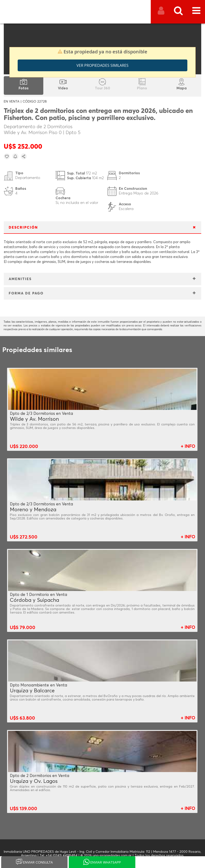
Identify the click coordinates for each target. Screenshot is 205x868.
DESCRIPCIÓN (23, 228)
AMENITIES (20, 279)
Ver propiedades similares (102, 65)
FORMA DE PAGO (26, 293)
